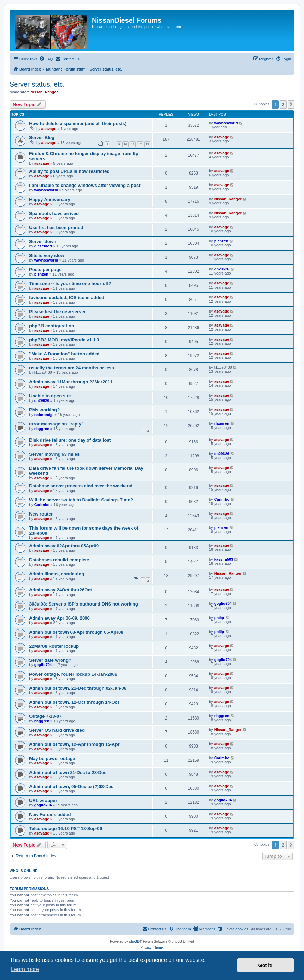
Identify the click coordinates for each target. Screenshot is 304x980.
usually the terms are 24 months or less (72, 368)
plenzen (221, 241)
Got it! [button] (266, 965)
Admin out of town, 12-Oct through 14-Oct (74, 702)
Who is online (23, 871)
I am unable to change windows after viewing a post (85, 185)
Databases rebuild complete (59, 560)
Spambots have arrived (54, 213)
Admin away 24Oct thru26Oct (60, 590)
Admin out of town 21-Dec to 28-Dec (68, 772)
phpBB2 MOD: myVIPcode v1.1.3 (64, 340)
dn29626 (222, 269)
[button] (291, 104)
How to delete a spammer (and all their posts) (78, 123)
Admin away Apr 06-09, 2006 (59, 618)
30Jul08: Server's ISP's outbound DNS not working (84, 604)
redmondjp (44, 415)
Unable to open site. (51, 396)
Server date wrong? (50, 660)
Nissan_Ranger (44, 92)
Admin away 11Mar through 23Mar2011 (71, 382)
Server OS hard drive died (57, 730)
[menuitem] (46, 59)
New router (41, 514)
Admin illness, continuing (57, 574)
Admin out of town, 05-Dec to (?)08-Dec (71, 786)
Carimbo (42, 505)
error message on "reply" (56, 424)
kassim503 (224, 559)
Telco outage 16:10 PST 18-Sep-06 (66, 829)
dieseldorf (43, 246)
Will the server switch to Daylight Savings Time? (81, 500)
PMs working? (44, 410)
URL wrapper (43, 800)
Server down (43, 241)
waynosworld (226, 123)
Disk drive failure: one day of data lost (70, 440)
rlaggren (42, 429)
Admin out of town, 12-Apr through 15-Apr (74, 744)
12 (140, 144)
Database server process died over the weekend (81, 486)
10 (125, 144)
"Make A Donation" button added (64, 354)
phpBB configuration (52, 326)
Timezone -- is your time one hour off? (70, 284)
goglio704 (223, 603)
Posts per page (45, 270)
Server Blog (42, 137)
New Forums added (50, 814)
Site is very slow (47, 256)
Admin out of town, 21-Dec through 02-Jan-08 (78, 688)
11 (133, 144)
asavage (49, 129)
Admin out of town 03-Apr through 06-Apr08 (76, 632)
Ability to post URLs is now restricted (69, 171)
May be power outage (52, 758)
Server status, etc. (37, 84)
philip (219, 618)
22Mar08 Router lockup (54, 646)
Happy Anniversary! (50, 199)
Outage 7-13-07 (45, 716)
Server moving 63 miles (54, 454)
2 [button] (283, 104)
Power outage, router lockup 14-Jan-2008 (73, 674)
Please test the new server (57, 312)
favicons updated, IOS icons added (67, 298)
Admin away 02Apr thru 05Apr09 (64, 546)
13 (147, 144)
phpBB (134, 941)
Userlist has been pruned (56, 227)
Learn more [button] (25, 969)
